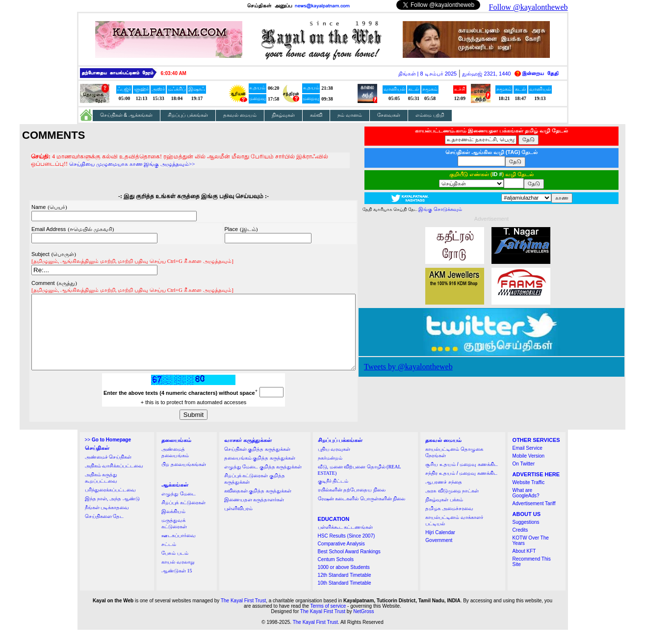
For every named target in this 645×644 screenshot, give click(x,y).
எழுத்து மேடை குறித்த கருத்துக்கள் (263, 481)
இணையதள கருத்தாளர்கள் (254, 514)
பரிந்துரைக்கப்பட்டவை (110, 504)
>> (108, 454)
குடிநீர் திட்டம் (333, 495)
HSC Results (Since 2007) (347, 550)
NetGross (363, 626)
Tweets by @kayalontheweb (428, 367)
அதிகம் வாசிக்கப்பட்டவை (114, 480)
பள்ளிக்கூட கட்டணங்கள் (346, 541)
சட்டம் (169, 558)
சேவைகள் (389, 115)
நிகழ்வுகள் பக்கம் (444, 514)
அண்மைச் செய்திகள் (108, 471)
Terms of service (328, 620)
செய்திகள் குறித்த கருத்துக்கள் (257, 463)
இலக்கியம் (173, 526)
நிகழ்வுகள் (283, 115)
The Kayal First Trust (243, 615)
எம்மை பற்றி (430, 115)
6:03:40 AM (174, 73)
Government (439, 554)
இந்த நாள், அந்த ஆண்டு (112, 513)
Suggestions (526, 536)
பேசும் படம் (175, 567)
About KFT (524, 565)
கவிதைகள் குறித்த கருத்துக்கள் (258, 505)
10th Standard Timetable (345, 597)
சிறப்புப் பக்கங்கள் (188, 115)
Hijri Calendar (440, 547)
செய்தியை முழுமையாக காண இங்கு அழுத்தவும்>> (74, 163)
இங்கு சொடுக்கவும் (460, 209)
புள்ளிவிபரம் (238, 523)
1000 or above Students (344, 581)
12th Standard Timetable (345, 589)
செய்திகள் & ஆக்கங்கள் (127, 115)
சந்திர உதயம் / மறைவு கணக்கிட (461, 487)
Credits (520, 544)
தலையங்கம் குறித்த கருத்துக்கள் (260, 472)
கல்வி (316, 115)
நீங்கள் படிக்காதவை (107, 522)
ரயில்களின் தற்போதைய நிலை (352, 504)
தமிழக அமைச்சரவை (449, 523)
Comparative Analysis (341, 558)
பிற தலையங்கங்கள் (184, 478)
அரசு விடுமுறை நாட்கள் (452, 505)
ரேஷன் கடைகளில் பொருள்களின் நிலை (362, 513)
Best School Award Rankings (349, 566)
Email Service (528, 462)
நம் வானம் (350, 115)
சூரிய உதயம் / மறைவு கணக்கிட (462, 478)
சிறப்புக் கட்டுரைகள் (183, 517)
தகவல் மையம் (240, 115)
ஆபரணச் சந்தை (444, 496)
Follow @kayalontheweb (529, 7)
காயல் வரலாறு (178, 576)
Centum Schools (336, 574)
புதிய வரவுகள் (334, 463)
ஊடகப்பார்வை (179, 550)
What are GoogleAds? (526, 507)
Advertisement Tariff (534, 518)
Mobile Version (529, 470)
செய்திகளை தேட (104, 530)
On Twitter (524, 478)
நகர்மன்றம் (330, 472)
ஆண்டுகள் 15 (177, 585)
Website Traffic (529, 497)
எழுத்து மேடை (179, 508)
